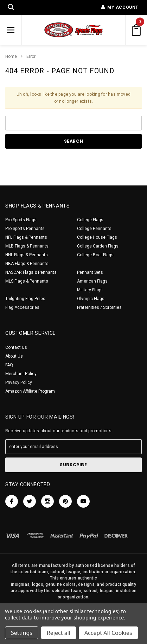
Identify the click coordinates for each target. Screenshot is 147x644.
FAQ (9, 365)
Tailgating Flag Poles (25, 299)
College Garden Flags (98, 246)
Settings (22, 633)
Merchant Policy (21, 374)
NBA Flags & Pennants (27, 264)
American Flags (92, 281)
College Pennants (94, 229)
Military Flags (90, 290)
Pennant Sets (90, 272)
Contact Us (16, 347)
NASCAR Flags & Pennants (31, 272)
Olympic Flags (91, 299)
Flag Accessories (22, 307)
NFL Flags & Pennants (26, 237)
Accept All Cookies (108, 633)
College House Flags (97, 237)
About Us (14, 356)
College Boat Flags (95, 255)
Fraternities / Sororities (99, 307)
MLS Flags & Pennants (27, 281)
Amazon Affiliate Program (30, 391)
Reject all (59, 633)
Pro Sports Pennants (25, 229)
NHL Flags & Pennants (27, 255)
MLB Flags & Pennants (27, 246)
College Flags (90, 220)
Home (11, 56)
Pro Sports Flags (21, 220)
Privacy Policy (19, 382)
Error (31, 56)
